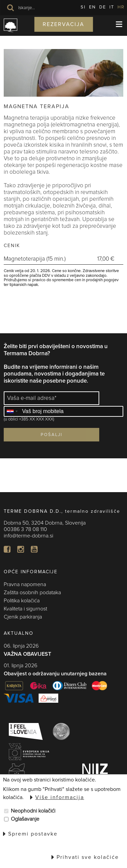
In (21, 549)
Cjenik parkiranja (23, 617)
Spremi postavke (33, 834)
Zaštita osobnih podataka (32, 593)
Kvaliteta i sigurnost (25, 609)
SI (83, 7)
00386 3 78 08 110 (25, 529)
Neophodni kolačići (33, 811)
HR (121, 7)
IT (112, 7)
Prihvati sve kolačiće (88, 857)
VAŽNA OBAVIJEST (27, 654)
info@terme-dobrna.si (28, 536)
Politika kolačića (22, 601)
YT (34, 549)
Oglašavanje (25, 819)
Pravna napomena (25, 584)
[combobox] (12, 411)
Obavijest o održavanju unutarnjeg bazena (55, 674)
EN (92, 7)
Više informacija (60, 797)
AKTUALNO (19, 633)
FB (7, 549)
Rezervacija (63, 24)
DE (103, 7)
